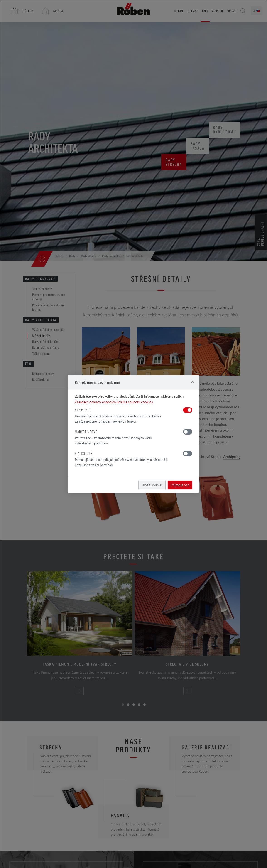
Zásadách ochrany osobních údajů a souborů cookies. (114, 402)
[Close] (192, 382)
